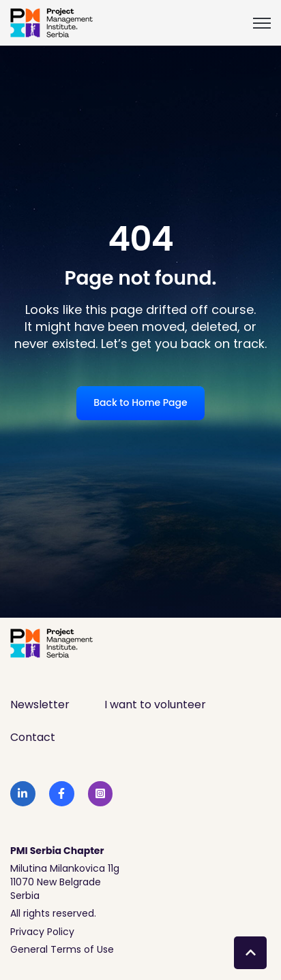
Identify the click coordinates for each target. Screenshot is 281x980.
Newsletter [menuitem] (40, 705)
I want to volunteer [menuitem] (155, 705)
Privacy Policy (42, 932)
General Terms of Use (62, 949)
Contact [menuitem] (33, 737)
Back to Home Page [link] (140, 402)
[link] (52, 22)
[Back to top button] (250, 953)
